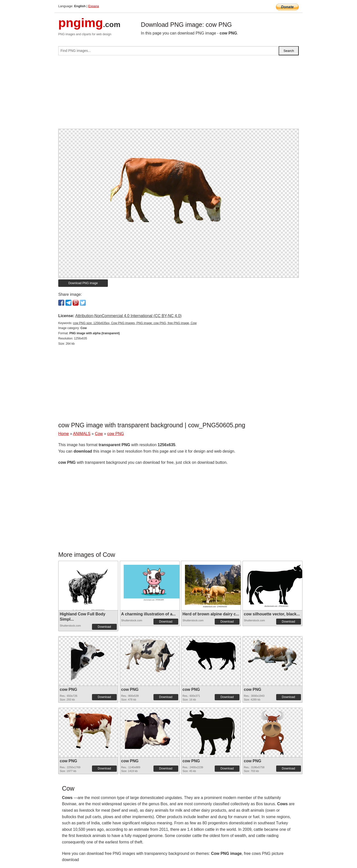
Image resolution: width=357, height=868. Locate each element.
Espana (94, 6)
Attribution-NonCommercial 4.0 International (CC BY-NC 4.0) (128, 316)
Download (104, 627)
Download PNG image (83, 283)
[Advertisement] (178, 94)
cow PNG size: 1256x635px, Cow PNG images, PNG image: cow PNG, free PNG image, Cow (135, 323)
